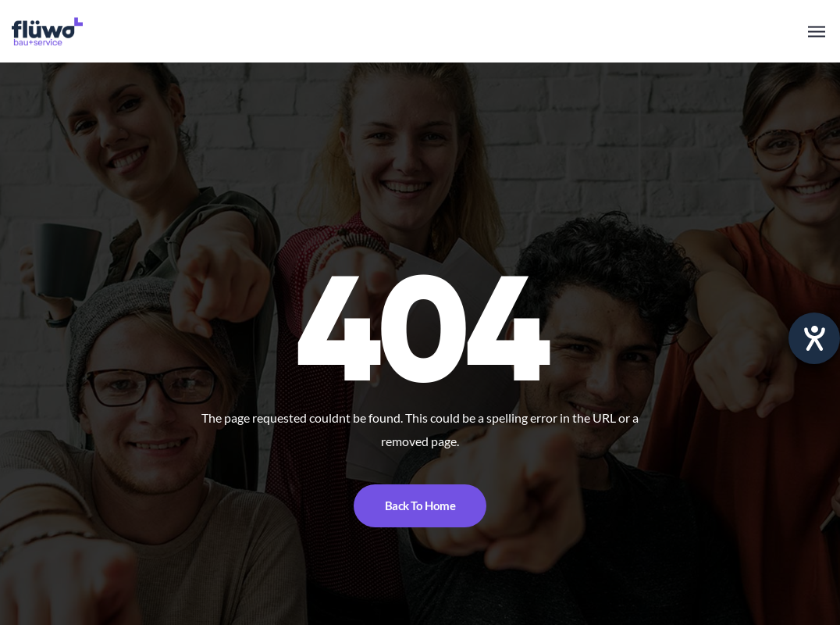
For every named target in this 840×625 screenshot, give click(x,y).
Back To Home (420, 505)
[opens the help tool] (814, 338)
